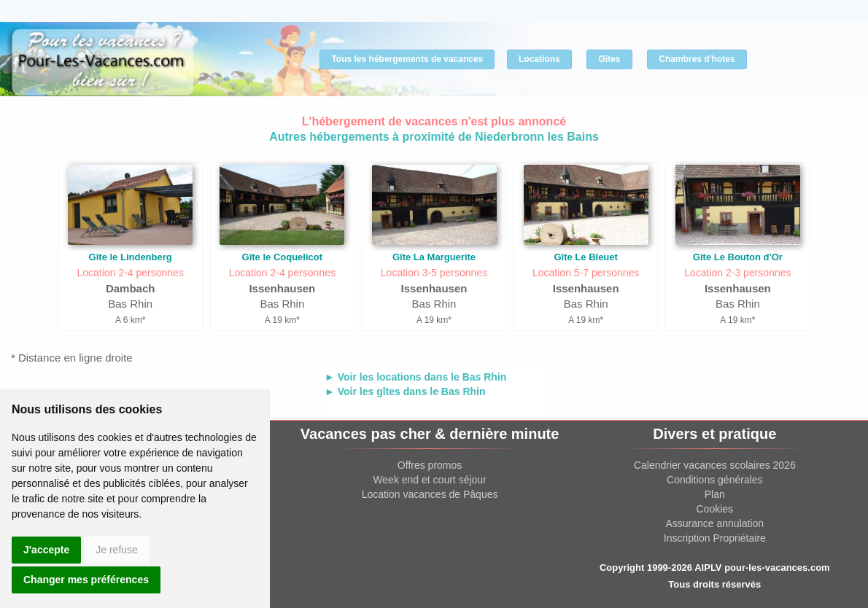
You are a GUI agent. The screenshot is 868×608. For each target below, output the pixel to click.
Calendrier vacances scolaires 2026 (715, 465)
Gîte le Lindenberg (131, 257)
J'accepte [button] (46, 550)
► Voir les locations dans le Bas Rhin (415, 377)
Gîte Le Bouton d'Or (738, 257)
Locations (539, 59)
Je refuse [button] (117, 550)
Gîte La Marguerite (434, 257)
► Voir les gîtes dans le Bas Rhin (405, 391)
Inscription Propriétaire (715, 538)
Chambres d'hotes (697, 59)
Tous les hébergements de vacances (407, 59)
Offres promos (430, 465)
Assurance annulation (714, 523)
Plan (715, 494)
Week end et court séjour (429, 480)
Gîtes (609, 59)
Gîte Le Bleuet (585, 257)
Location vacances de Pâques (430, 494)
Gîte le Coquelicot (283, 257)
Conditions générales (715, 480)
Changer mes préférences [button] (86, 580)
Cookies (715, 509)
